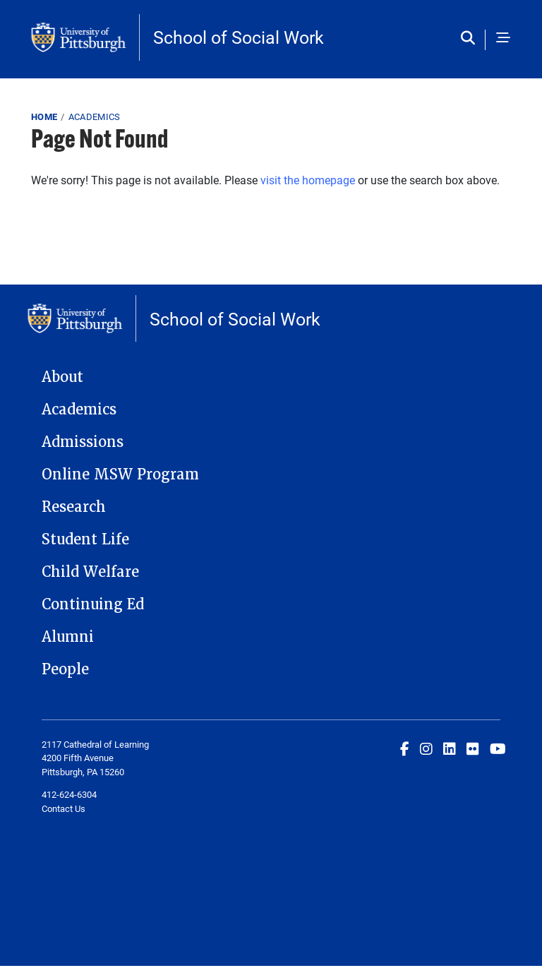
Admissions (83, 442)
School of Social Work (239, 37)
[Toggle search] (471, 39)
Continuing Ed (93, 604)
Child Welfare (90, 572)
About (62, 377)
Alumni (68, 637)
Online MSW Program (120, 474)
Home (44, 116)
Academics (95, 116)
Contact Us (64, 808)
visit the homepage (308, 180)
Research (74, 507)
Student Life (85, 539)
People (65, 669)
